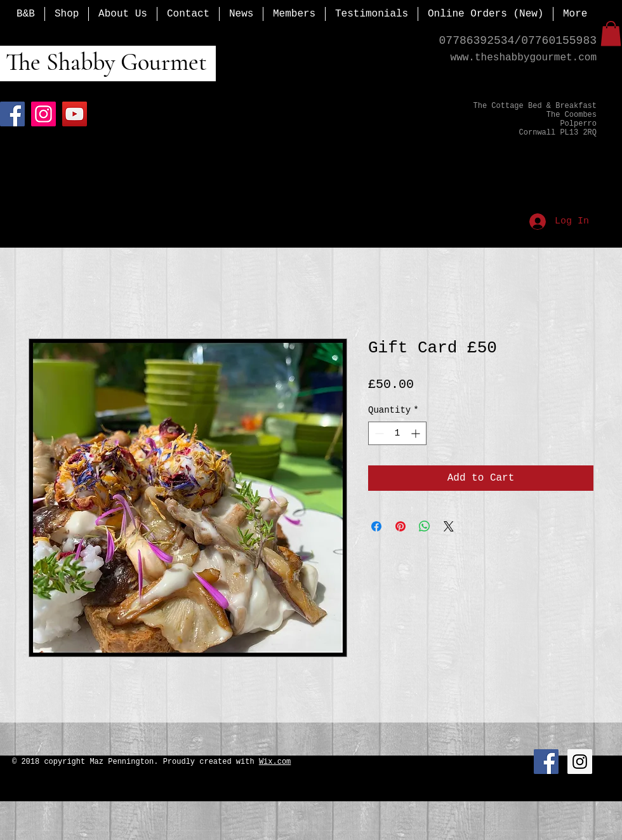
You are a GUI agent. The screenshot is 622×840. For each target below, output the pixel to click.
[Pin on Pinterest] (400, 526)
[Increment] (417, 433)
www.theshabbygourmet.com (524, 58)
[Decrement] (378, 433)
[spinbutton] (397, 433)
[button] (611, 33)
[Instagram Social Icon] (580, 762)
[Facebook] (12, 114)
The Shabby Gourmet (103, 62)
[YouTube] (75, 114)
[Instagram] (43, 114)
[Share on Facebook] (376, 526)
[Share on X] (449, 526)
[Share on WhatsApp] (425, 526)
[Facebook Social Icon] (546, 762)
